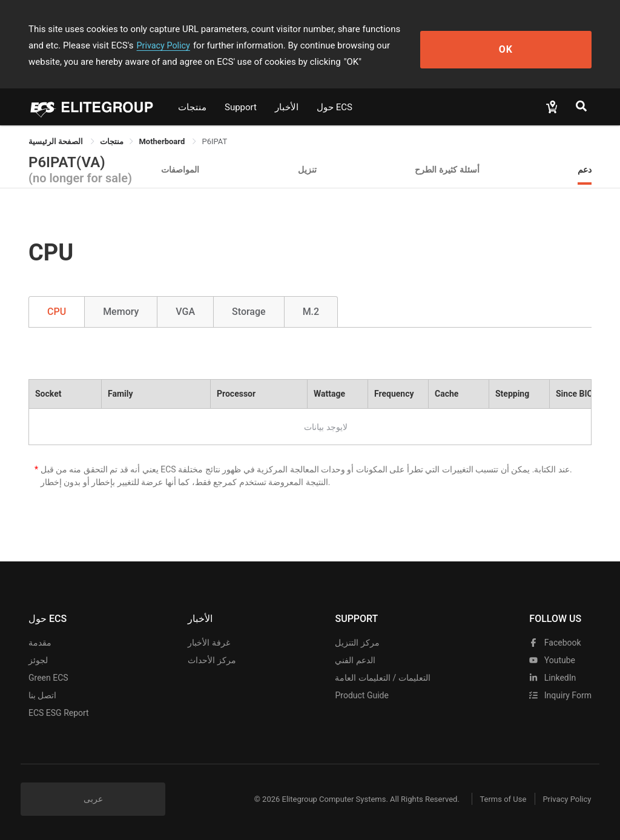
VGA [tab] (185, 312)
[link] (112, 141)
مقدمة (40, 643)
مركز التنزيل (357, 643)
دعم (585, 169)
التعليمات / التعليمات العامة (382, 678)
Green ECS (48, 678)
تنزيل (307, 169)
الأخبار (287, 107)
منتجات (192, 107)
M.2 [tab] (311, 312)
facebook (555, 643)
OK (548, 46)
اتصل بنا (42, 695)
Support (241, 107)
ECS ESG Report (59, 713)
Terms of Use (491, 799)
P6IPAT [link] (214, 141)
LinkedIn (552, 678)
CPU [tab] (57, 312)
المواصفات (180, 169)
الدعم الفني (355, 660)
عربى (93, 799)
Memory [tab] (121, 312)
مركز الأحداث (212, 660)
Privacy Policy (82, 45)
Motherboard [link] (163, 141)
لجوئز (38, 660)
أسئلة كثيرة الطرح (447, 169)
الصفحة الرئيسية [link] (57, 141)
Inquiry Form (560, 695)
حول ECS (335, 107)
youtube (552, 660)
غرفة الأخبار (209, 643)
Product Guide (361, 695)
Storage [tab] (249, 312)
